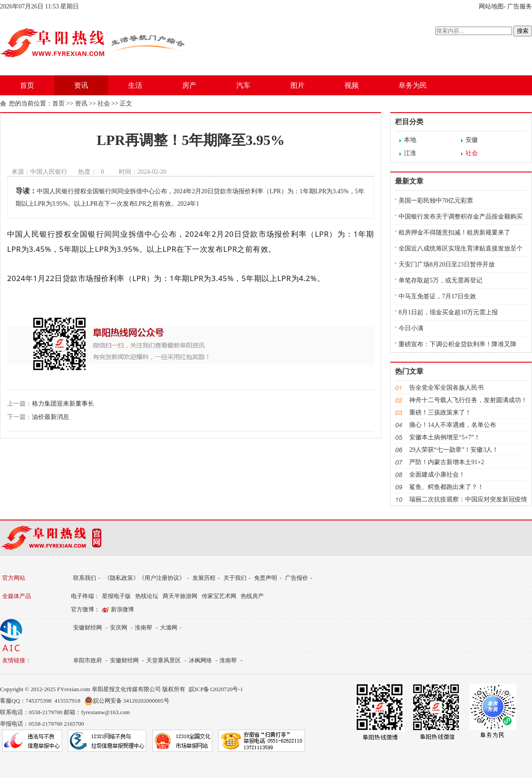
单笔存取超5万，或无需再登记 (440, 280)
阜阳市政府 (88, 660)
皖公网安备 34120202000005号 (127, 701)
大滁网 (169, 627)
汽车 (243, 85)
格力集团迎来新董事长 (63, 404)
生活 (135, 85)
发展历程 (204, 578)
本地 (410, 140)
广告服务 (520, 6)
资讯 (81, 85)
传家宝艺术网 (219, 596)
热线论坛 (147, 596)
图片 (297, 85)
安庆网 (119, 627)
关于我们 (235, 578)
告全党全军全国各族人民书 (446, 388)
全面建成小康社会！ (437, 475)
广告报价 (297, 578)
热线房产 (252, 596)
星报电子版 (116, 596)
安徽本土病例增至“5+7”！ (445, 437)
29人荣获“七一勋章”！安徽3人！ (454, 450)
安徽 (472, 140)
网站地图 (491, 6)
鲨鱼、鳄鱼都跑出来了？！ (446, 487)
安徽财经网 (88, 627)
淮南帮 (143, 627)
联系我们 (85, 578)
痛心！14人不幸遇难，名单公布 (453, 425)
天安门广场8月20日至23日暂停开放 (447, 264)
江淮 (410, 153)
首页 (27, 85)
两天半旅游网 (180, 596)
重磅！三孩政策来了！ (440, 412)
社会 (104, 104)
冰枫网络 (200, 660)
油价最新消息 (51, 417)
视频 (352, 85)
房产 (189, 85)
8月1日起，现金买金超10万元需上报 (448, 312)
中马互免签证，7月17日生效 (437, 296)
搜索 (523, 31)
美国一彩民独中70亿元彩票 (436, 201)
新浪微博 (122, 609)
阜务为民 (413, 85)
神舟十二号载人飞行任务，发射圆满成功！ (468, 400)
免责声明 (266, 578)
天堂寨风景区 (164, 660)
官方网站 (14, 578)
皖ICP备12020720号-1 (216, 689)
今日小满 (411, 328)
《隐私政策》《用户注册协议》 (145, 578)
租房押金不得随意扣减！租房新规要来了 (454, 233)
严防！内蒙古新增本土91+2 (447, 462)
